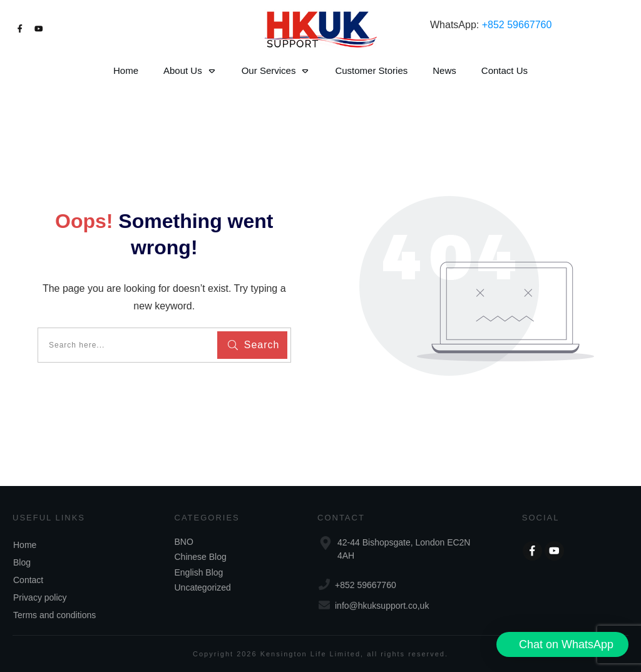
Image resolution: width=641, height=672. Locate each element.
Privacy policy (40, 597)
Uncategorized (203, 587)
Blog (22, 562)
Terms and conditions (54, 615)
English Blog (199, 572)
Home (25, 545)
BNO (184, 542)
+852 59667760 (517, 25)
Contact (28, 580)
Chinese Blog (201, 557)
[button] (562, 644)
